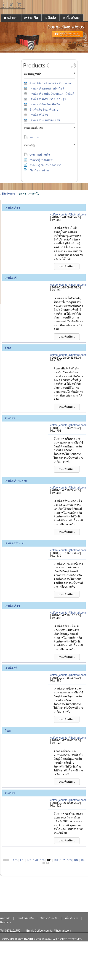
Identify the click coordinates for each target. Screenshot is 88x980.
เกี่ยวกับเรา (72, 918)
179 (42, 860)
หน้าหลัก (5, 918)
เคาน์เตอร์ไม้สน (39, 115)
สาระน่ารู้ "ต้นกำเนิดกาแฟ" (45, 165)
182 (63, 860)
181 (56, 860)
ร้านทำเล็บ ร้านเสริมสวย (44, 110)
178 (35, 860)
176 (22, 860)
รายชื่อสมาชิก (25, 918)
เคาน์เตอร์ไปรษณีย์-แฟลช (45, 120)
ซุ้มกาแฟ (10, 418)
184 (76, 860)
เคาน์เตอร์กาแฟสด (16, 481)
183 (69, 860)
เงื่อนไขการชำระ (39, 170)
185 (83, 860)
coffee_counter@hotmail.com (68, 215)
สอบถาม (35, 137)
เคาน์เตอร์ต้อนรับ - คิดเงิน (45, 104)
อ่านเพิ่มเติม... (67, 266)
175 (15, 860)
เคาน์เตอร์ (11, 278)
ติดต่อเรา (5, 922)
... (11, 860)
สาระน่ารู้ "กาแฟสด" (41, 160)
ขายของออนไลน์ (43, 939)
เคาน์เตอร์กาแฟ (14, 543)
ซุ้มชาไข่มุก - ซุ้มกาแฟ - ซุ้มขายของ (51, 83)
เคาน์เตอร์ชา (12, 208)
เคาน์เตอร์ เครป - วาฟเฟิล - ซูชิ (48, 99)
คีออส (8, 348)
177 (29, 860)
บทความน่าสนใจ (40, 155)
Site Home (8, 194)
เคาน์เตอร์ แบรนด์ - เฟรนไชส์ (47, 89)
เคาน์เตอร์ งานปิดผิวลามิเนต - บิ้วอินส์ (52, 94)
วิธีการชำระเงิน (49, 918)
